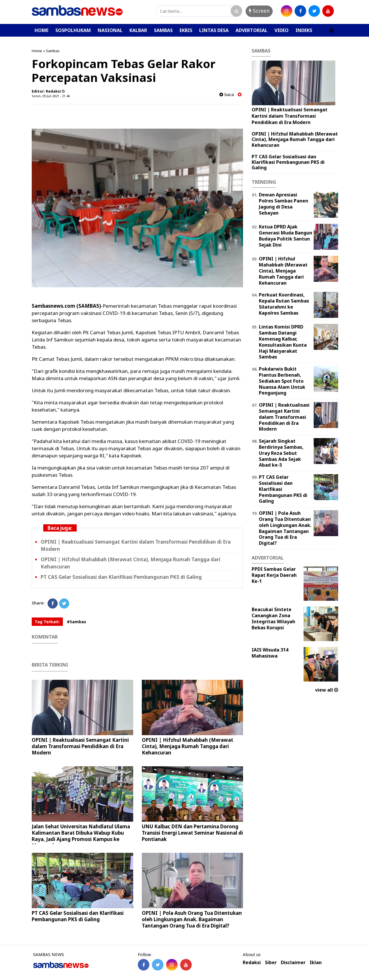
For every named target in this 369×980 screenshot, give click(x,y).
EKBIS (186, 30)
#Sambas (77, 622)
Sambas (53, 51)
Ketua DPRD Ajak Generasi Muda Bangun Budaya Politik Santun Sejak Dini (286, 236)
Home (37, 51)
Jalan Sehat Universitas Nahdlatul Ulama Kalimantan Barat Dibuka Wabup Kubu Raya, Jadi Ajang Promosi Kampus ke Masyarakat (81, 836)
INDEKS (304, 30)
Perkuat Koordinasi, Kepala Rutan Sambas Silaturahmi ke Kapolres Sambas (284, 304)
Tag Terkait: (47, 622)
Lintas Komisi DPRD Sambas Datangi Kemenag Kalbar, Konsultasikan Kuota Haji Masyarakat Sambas (283, 342)
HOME (42, 30)
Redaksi (252, 963)
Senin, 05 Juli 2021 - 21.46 (51, 96)
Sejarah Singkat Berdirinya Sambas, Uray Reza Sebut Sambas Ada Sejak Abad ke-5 (281, 453)
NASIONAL (110, 30)
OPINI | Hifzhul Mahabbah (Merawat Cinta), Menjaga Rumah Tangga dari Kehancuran (188, 746)
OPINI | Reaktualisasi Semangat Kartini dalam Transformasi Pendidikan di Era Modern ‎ (80, 746)
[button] (332, 28)
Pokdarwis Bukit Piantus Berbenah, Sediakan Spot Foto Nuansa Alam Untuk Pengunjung (282, 381)
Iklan (316, 963)
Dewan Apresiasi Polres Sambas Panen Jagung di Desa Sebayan (284, 204)
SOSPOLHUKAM (73, 30)
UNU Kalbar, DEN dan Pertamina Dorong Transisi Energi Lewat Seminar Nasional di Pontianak (192, 833)
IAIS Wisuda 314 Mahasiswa (270, 653)
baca (227, 94)
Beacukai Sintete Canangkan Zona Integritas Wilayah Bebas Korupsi (273, 618)
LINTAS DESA (214, 30)
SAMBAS (163, 30)
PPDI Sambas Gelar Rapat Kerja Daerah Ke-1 (274, 575)
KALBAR (138, 30)
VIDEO (282, 30)
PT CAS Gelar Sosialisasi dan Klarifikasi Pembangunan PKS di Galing (121, 577)
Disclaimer (293, 963)
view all (327, 690)
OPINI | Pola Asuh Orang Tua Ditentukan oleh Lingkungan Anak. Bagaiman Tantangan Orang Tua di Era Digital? (192, 919)
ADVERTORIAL (252, 30)
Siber (271, 963)
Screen (259, 11)
